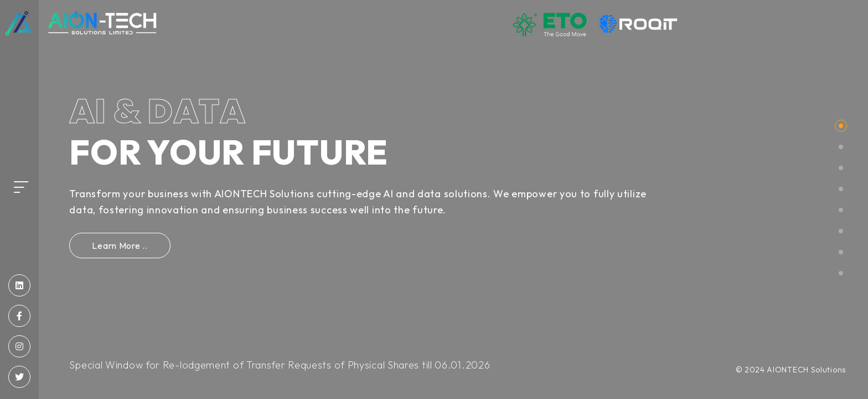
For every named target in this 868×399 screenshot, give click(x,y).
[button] (841, 126)
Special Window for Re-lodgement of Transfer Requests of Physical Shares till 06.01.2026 (280, 365)
